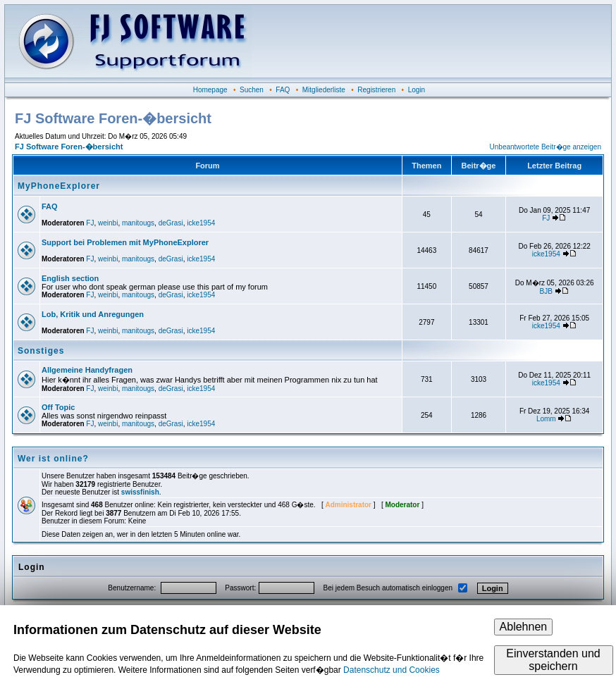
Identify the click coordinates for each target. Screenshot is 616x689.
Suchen (252, 90)
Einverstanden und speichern (553, 660)
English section (70, 278)
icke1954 (201, 223)
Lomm (546, 419)
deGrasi (171, 223)
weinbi (108, 223)
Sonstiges (41, 351)
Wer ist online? (53, 459)
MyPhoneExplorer (59, 186)
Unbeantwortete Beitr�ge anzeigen (546, 147)
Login (417, 90)
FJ (90, 223)
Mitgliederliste (324, 90)
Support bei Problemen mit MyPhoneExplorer (125, 242)
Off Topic (58, 407)
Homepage (210, 90)
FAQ (283, 90)
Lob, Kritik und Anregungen (93, 314)
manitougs (138, 223)
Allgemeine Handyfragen (87, 370)
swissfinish (140, 492)
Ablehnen (524, 627)
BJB (546, 291)
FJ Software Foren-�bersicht (69, 147)
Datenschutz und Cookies (392, 670)
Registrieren (376, 90)
